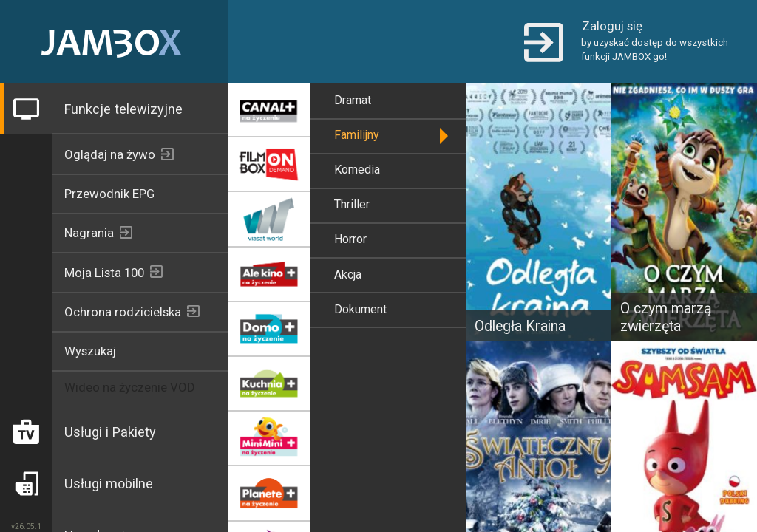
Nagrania (89, 233)
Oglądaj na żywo (110, 154)
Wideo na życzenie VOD (130, 387)
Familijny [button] (357, 135)
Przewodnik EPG (109, 194)
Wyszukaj (90, 351)
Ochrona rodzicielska (123, 312)
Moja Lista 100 (104, 273)
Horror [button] (350, 239)
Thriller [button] (352, 204)
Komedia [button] (357, 170)
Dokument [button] (360, 309)
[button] (628, 41)
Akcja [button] (348, 274)
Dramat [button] (353, 100)
